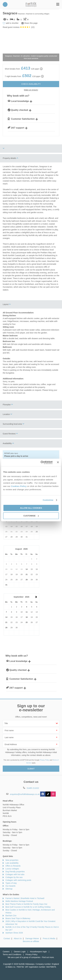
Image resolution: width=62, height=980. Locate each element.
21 (27, 574)
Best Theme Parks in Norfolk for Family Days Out (26, 904)
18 (27, 617)
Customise (48, 500)
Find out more (48, 957)
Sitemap (9, 889)
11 (27, 612)
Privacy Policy (45, 760)
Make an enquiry (31, 90)
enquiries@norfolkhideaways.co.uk (25, 794)
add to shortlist (12, 23)
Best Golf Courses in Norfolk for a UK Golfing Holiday (28, 907)
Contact (7, 938)
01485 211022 (5, 4)
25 (27, 622)
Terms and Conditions (12, 954)
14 (27, 569)
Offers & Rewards (13, 866)
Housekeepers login (38, 952)
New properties (12, 860)
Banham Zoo (11, 916)
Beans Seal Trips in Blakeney (18, 918)
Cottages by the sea (14, 877)
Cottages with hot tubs (15, 874)
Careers (6, 952)
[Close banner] (58, 462)
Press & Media (49, 938)
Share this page (31, 23)
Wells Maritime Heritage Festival (19, 901)
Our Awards (10, 886)
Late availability (12, 863)
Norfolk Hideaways (31, 4)
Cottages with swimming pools (18, 880)
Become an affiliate (31, 941)
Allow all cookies (31, 508)
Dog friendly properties (15, 872)
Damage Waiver (32, 938)
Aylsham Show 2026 (14, 933)
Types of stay (11, 883)
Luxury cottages (12, 869)
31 (6, 585)
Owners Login (20, 952)
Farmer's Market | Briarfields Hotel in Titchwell (25, 898)
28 (27, 580)
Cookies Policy (19, 486)
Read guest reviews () (19, 27)
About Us (18, 938)
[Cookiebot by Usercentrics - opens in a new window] (41, 462)
